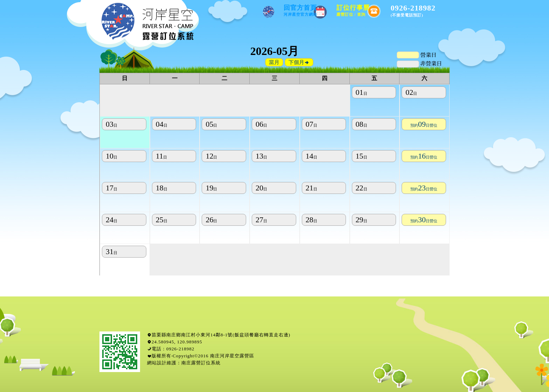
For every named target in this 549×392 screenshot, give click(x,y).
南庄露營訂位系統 (201, 363)
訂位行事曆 (353, 10)
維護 (172, 363)
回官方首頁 (300, 10)
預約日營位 (424, 125)
